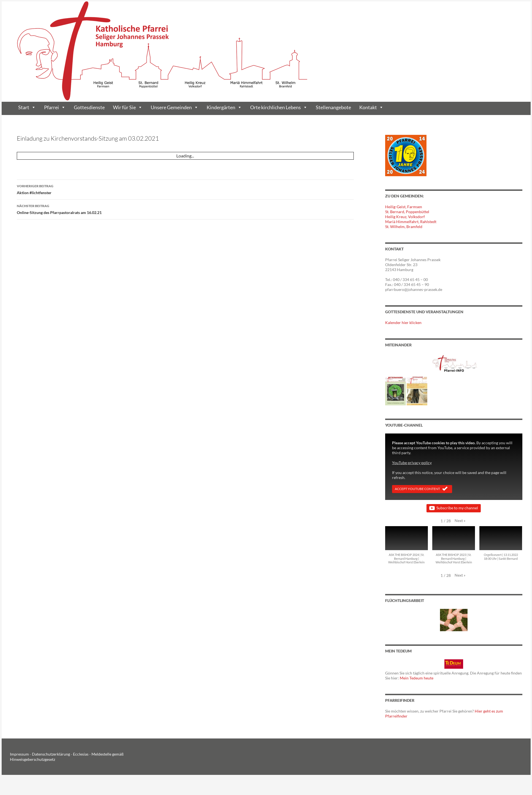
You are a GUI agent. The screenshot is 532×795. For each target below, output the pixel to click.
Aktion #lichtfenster (185, 189)
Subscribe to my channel (454, 508)
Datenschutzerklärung (45, 754)
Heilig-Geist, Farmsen (404, 207)
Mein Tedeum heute (417, 678)
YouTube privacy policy (412, 463)
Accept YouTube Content (422, 489)
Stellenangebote (333, 107)
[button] (460, 521)
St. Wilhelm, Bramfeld (404, 227)
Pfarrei (55, 107)
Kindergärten (224, 107)
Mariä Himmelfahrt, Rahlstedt (411, 222)
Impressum (18, 754)
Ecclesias (71, 754)
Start (27, 107)
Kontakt (371, 107)
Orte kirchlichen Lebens (279, 107)
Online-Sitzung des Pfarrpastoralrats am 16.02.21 (185, 209)
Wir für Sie (128, 107)
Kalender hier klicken (403, 322)
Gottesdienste (89, 107)
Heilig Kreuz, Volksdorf (405, 217)
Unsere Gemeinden (175, 107)
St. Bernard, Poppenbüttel (407, 212)
